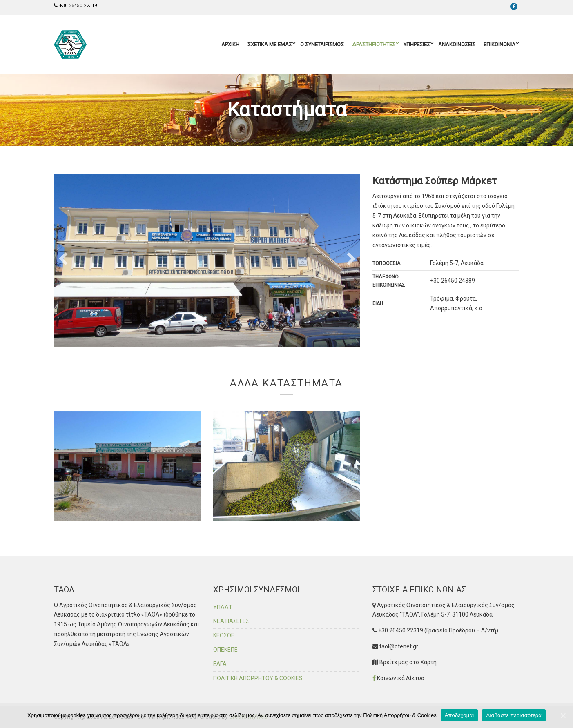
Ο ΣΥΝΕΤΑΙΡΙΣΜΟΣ (322, 44)
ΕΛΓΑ (220, 664)
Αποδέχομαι (459, 715)
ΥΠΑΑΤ (223, 607)
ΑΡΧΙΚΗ (230, 44)
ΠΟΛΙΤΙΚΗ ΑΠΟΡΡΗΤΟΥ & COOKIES (258, 678)
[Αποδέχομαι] (563, 715)
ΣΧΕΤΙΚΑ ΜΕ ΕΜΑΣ (270, 44)
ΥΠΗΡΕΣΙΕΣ (417, 44)
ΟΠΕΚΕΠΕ (225, 650)
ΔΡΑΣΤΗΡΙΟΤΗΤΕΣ (374, 44)
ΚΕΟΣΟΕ (224, 635)
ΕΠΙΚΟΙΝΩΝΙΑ (499, 44)
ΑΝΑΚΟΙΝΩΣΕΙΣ (457, 44)
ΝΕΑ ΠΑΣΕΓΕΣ (231, 621)
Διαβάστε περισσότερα (514, 715)
